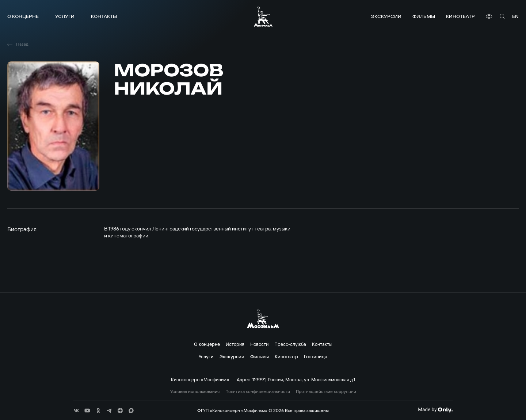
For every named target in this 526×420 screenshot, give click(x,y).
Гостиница (316, 356)
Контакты (104, 16)
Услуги (65, 16)
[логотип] (263, 16)
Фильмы (424, 16)
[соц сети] (76, 411)
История (235, 344)
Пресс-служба (290, 344)
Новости (259, 344)
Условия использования (195, 392)
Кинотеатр (460, 16)
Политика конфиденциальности (258, 392)
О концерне (23, 16)
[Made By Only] (435, 410)
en (515, 16)
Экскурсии (386, 16)
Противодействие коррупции (326, 392)
